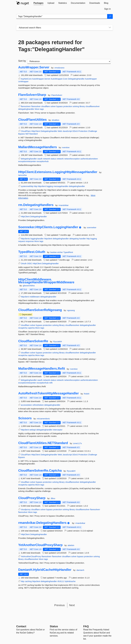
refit (51, 383)
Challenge (93, 131)
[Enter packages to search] (62, 16)
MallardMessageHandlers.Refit (42, 369)
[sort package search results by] (69, 61)
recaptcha (23, 328)
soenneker (92, 227)
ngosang (71, 310)
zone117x (77, 443)
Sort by (22, 61)
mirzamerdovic (43, 419)
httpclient (42, 186)
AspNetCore (26, 79)
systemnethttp (27, 186)
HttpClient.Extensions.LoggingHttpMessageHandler (58, 172)
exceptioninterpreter (27, 161)
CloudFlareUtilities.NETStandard (43, 443)
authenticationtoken (89, 159)
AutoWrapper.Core (59, 79)
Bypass (22, 134)
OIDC (30, 263)
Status (54, 626)
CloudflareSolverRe (33, 341)
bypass (60, 106)
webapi (33, 430)
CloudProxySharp (32, 498)
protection (68, 106)
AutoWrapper (91, 79)
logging (50, 186)
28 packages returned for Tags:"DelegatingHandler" (51, 46)
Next (72, 605)
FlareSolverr (57, 95)
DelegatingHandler (76, 79)
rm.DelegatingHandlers (36, 205)
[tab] (38, 3)
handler (83, 239)
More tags (39, 109)
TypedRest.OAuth (32, 252)
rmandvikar (64, 205)
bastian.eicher (57, 252)
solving (76, 106)
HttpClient (36, 131)
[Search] (110, 16)
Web (60, 131)
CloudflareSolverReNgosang (40, 310)
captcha (31, 328)
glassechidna (29, 286)
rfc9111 (61, 581)
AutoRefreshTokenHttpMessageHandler (49, 393)
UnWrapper (23, 81)
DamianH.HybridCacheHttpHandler (45, 570)
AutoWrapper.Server (34, 67)
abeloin (71, 545)
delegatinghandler (26, 109)
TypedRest (68, 252)
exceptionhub (43, 161)
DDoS (75, 131)
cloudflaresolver (93, 106)
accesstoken (26, 405)
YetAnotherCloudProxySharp (40, 545)
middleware (35, 297)
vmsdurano (59, 68)
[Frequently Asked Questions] (86, 626)
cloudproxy (26, 509)
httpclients (25, 239)
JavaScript (67, 131)
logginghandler (37, 239)
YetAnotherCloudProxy (31, 556)
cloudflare (46, 106)
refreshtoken (38, 405)
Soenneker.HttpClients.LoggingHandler (48, 227)
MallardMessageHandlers (38, 147)
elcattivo (55, 120)
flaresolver (36, 106)
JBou (53, 498)
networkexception (72, 159)
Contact (21, 626)
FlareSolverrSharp (32, 95)
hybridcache (70, 581)
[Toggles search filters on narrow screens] (110, 28)
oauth (40, 159)
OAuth (24, 263)
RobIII (87, 394)
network (60, 159)
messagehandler (61, 186)
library (82, 106)
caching (28, 581)
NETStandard (31, 134)
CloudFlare (26, 131)
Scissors (25, 418)
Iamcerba (22, 175)
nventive (66, 147)
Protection (83, 131)
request (22, 241)
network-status (49, 159)
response (30, 241)
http (36, 186)
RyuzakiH (58, 341)
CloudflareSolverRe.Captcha (40, 471)
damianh (80, 570)
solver (53, 106)
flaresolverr (26, 106)
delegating (74, 239)
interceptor (58, 430)
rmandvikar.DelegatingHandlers (42, 523)
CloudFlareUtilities (32, 120)
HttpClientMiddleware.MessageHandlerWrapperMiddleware (46, 281)
